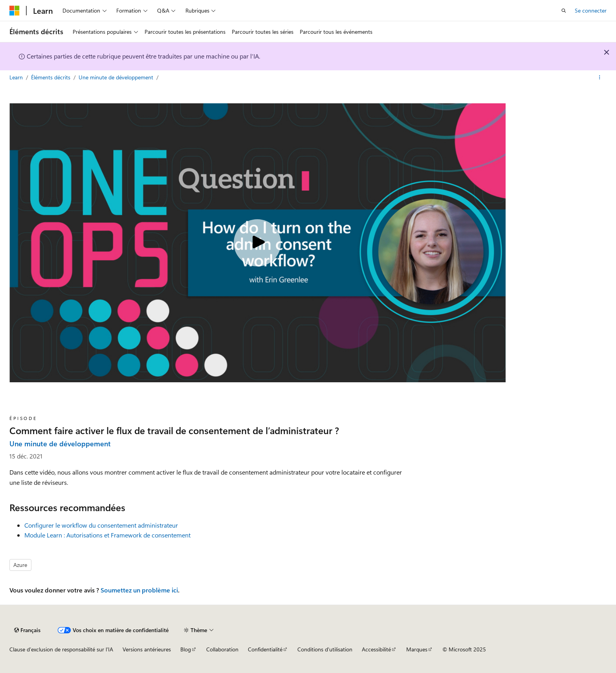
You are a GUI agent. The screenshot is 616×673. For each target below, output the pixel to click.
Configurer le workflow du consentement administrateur (101, 525)
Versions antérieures (147, 649)
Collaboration (222, 649)
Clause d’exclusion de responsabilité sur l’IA (61, 649)
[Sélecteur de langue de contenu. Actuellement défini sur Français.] (27, 630)
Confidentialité (265, 649)
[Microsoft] (15, 11)
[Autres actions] (600, 77)
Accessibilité (376, 649)
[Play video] (257, 243)
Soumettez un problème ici (139, 590)
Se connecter (591, 10)
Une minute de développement (117, 77)
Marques (417, 649)
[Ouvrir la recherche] (564, 11)
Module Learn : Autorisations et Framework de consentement (107, 535)
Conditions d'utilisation (325, 649)
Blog (186, 649)
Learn (17, 77)
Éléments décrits (51, 77)
